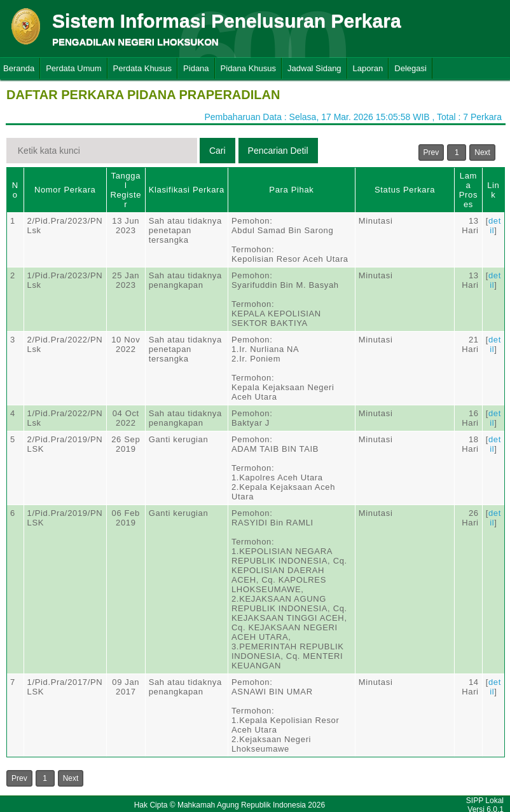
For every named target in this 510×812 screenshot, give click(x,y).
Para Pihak (291, 190)
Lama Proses (468, 190)
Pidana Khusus (248, 68)
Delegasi (410, 68)
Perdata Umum (73, 68)
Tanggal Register (126, 190)
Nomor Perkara (65, 190)
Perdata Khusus (143, 68)
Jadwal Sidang (314, 68)
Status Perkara (405, 190)
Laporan (368, 68)
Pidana (196, 68)
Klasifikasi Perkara (187, 190)
